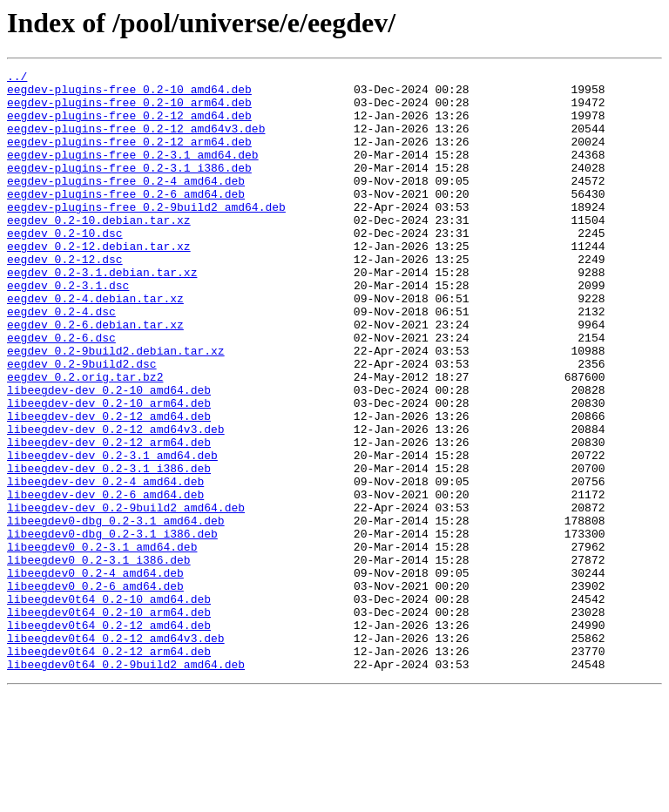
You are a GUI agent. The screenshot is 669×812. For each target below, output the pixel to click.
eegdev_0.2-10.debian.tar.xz (99, 251)
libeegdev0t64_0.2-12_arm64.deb (109, 768)
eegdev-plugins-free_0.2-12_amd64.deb (129, 125)
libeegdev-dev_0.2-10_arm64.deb (109, 470)
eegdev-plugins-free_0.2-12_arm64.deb (129, 157)
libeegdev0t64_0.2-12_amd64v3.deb (116, 753)
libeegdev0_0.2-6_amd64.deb (95, 690)
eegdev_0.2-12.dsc (65, 298)
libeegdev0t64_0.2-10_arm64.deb (109, 721)
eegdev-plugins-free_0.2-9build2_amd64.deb (146, 235)
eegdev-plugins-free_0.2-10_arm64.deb (129, 110)
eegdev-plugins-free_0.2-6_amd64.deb (126, 220)
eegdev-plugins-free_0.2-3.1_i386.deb (129, 188)
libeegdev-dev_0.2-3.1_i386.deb (109, 549)
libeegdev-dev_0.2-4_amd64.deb (105, 565)
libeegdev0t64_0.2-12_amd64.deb (109, 737)
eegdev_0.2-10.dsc (65, 267)
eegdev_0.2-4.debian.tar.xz (95, 345)
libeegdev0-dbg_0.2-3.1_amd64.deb (116, 612)
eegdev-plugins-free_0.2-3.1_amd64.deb (133, 173)
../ (17, 78)
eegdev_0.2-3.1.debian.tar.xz (102, 314)
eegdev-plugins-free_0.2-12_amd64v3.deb (136, 141)
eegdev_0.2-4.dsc (61, 361)
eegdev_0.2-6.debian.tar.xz (95, 376)
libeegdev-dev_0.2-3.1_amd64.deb (112, 533)
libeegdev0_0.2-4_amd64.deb (95, 674)
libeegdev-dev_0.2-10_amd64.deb (109, 455)
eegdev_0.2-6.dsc (61, 392)
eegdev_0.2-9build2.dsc (82, 423)
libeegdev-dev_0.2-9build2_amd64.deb (126, 596)
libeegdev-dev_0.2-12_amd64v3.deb (116, 502)
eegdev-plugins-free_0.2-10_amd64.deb (129, 94)
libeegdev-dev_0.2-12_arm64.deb (109, 518)
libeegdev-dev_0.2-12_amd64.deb (109, 486)
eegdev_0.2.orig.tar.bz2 (85, 439)
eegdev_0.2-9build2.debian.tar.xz (116, 408)
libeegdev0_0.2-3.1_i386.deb (99, 659)
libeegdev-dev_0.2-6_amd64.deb (105, 580)
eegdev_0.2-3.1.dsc (68, 329)
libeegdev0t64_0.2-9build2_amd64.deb (126, 784)
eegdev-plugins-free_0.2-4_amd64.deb (126, 204)
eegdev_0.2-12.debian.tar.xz (99, 282)
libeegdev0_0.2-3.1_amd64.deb (102, 643)
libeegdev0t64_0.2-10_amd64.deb (109, 706)
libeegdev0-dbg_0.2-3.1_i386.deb (112, 627)
